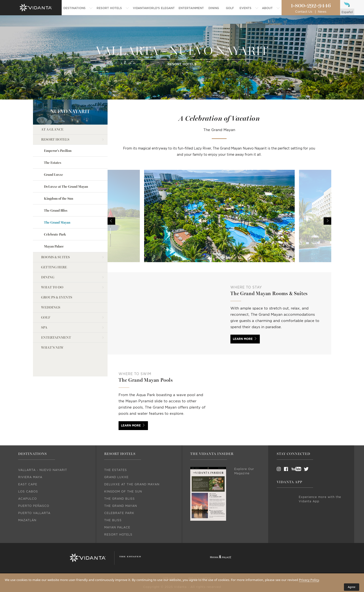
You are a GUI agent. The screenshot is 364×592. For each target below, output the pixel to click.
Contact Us (304, 12)
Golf (46, 293)
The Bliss (113, 520)
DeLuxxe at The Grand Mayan (66, 162)
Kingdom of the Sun (59, 174)
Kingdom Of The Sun (123, 492)
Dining (48, 252)
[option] (219, 221)
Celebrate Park (55, 210)
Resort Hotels (55, 114)
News (322, 12)
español (347, 12)
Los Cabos (28, 492)
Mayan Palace (54, 222)
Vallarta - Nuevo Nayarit (43, 470)
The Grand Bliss (56, 186)
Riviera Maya (30, 477)
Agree (352, 587)
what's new (52, 323)
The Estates (53, 138)
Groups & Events (57, 273)
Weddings (51, 283)
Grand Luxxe (54, 150)
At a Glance (52, 104)
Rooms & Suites (55, 232)
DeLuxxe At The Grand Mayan (132, 484)
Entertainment (56, 313)
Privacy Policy (309, 580)
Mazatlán (27, 520)
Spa (44, 303)
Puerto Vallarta (34, 513)
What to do (52, 263)
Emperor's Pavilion (58, 126)
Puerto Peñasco (34, 506)
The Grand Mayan (57, 198)
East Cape (28, 484)
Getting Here (54, 242)
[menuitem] (78, 8)
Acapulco (27, 499)
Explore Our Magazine (244, 471)
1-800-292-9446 (311, 6)
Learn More (243, 339)
